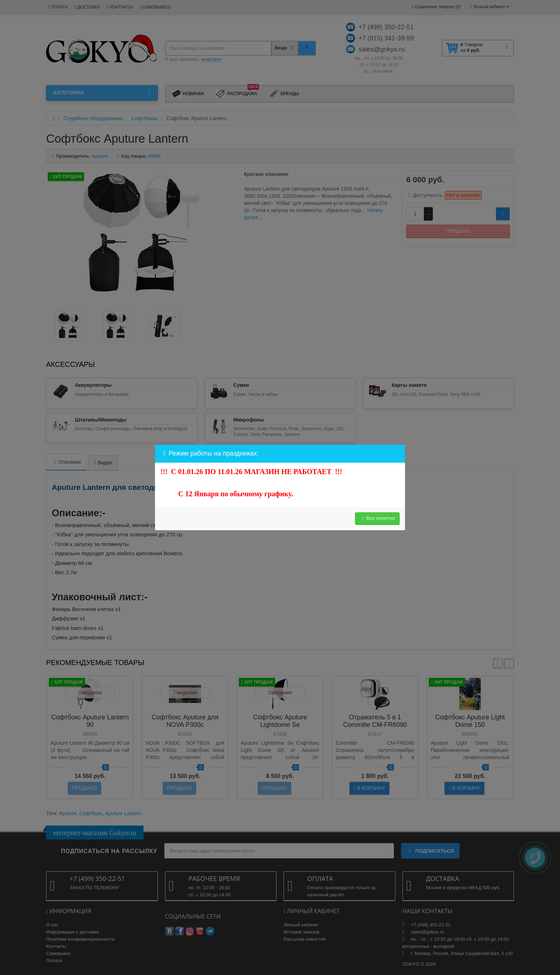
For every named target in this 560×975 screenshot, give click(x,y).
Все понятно (377, 518)
